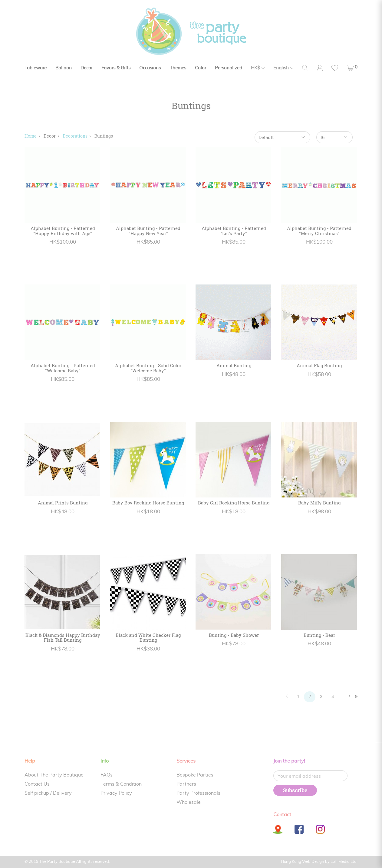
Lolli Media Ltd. (344, 862)
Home (31, 136)
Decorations (75, 136)
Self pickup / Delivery (48, 793)
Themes (178, 68)
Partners (186, 784)
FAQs (107, 775)
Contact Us (37, 784)
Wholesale (189, 802)
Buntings (104, 136)
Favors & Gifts (116, 68)
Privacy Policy (116, 793)
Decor (87, 68)
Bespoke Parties (195, 775)
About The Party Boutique (54, 775)
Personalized (229, 68)
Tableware (36, 68)
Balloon (64, 68)
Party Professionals (198, 793)
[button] (352, 68)
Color (201, 68)
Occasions (150, 68)
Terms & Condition (121, 784)
